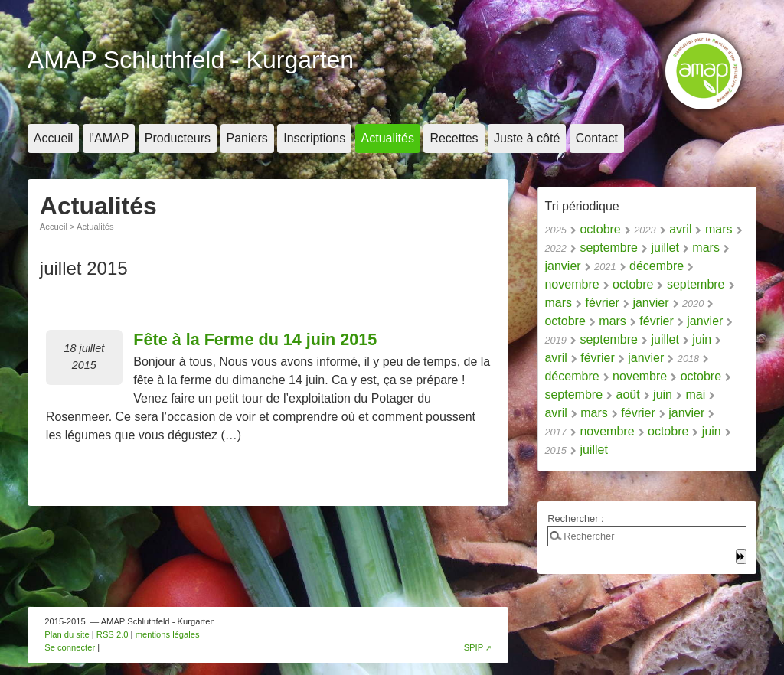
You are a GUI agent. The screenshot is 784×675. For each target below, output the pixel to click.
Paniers (247, 138)
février (602, 303)
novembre (572, 284)
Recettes (454, 138)
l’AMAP (109, 138)
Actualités (388, 138)
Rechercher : (575, 518)
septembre (609, 248)
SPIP (474, 647)
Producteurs (178, 138)
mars (719, 229)
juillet (665, 248)
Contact (597, 138)
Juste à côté (527, 138)
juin (702, 339)
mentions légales (168, 634)
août (628, 395)
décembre (657, 266)
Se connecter (70, 647)
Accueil (54, 138)
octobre (600, 229)
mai (695, 395)
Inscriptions (314, 138)
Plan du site (67, 634)
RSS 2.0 (113, 634)
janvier (562, 266)
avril (680, 229)
